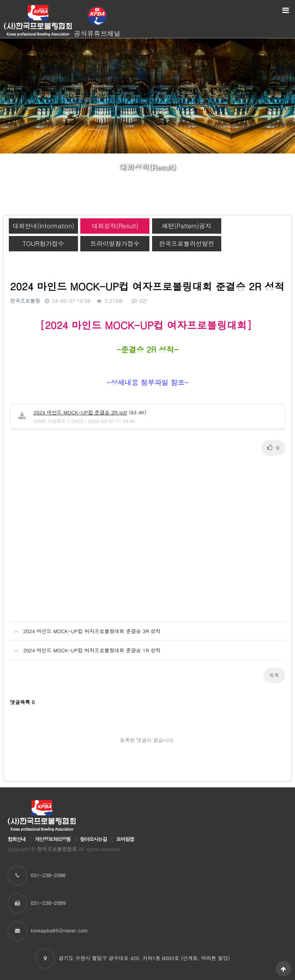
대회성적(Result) (115, 226)
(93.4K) (90, 412)
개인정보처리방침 (53, 839)
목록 (274, 675)
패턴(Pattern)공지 (186, 226)
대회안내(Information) (43, 226)
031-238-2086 (48, 875)
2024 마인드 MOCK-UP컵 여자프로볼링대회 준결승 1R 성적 (85, 647)
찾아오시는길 (93, 839)
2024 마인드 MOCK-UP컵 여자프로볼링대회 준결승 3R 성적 (85, 628)
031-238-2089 (48, 903)
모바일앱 (125, 839)
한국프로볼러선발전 (187, 243)
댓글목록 (22, 702)
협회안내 (17, 839)
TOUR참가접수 (43, 243)
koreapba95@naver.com (59, 930)
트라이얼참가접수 (115, 243)
